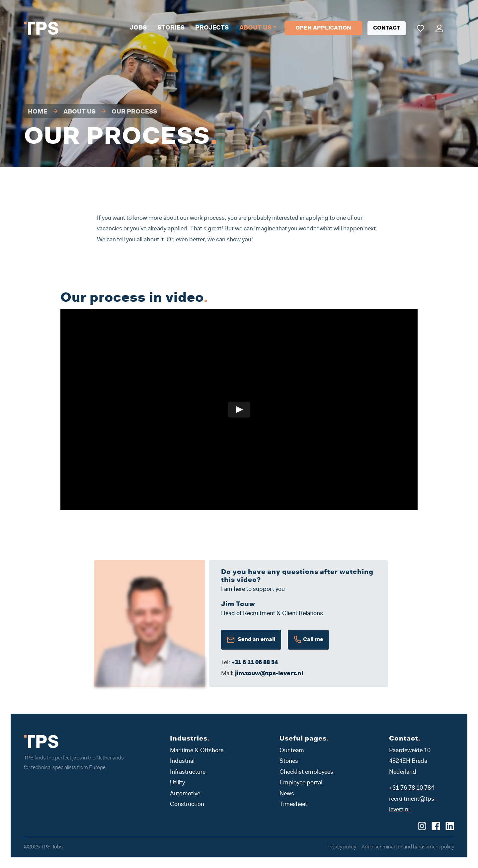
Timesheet (293, 805)
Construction (187, 805)
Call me (308, 640)
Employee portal (301, 783)
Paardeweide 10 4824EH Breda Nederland (410, 762)
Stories (171, 28)
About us (255, 28)
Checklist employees (306, 772)
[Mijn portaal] (439, 28)
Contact (387, 28)
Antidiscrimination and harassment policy (408, 847)
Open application (323, 28)
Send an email (251, 640)
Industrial (182, 761)
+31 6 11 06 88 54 (255, 663)
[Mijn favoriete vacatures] (420, 28)
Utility (177, 783)
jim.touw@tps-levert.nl (269, 674)
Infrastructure (188, 772)
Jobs (138, 28)
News (287, 794)
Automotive (185, 794)
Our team (292, 751)
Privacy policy (341, 847)
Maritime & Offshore (197, 751)
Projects (212, 28)
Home (38, 112)
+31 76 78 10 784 (412, 788)
